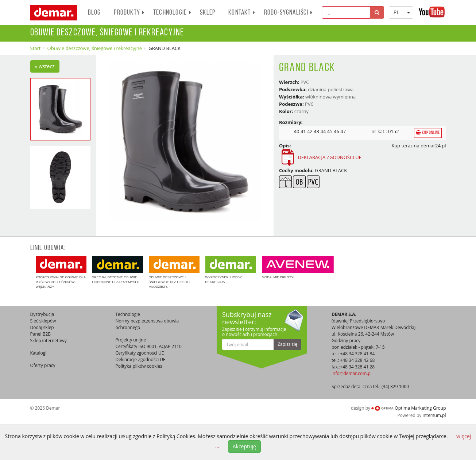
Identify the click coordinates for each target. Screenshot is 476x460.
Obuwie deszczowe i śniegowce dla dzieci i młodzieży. (174, 272)
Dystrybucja (42, 314)
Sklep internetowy (49, 341)
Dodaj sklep (42, 327)
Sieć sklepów (43, 321)
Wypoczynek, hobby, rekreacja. (231, 270)
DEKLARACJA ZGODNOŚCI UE (320, 157)
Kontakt (242, 13)
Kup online (428, 133)
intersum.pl (434, 415)
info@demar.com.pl (352, 373)
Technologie (172, 13)
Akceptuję (244, 446)
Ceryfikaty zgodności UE (140, 353)
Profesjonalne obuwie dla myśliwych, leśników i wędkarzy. (61, 272)
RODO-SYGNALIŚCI (289, 13)
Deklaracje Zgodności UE (141, 360)
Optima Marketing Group (409, 408)
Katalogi (38, 353)
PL (396, 12)
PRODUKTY (129, 13)
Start (36, 48)
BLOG (94, 13)
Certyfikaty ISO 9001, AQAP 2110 (149, 346)
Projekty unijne (131, 340)
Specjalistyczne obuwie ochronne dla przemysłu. (118, 270)
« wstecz (45, 66)
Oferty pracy (43, 365)
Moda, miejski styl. (298, 267)
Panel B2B (41, 334)
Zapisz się (287, 344)
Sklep (208, 13)
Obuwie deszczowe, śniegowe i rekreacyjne (95, 48)
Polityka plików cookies (139, 366)
